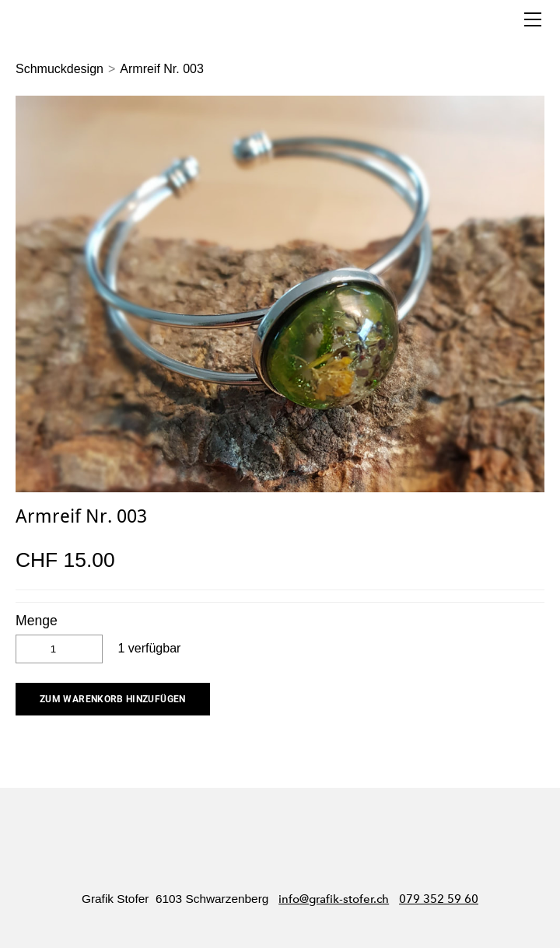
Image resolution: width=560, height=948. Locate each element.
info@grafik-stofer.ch (334, 899)
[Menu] (533, 19)
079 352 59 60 (439, 899)
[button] (113, 699)
